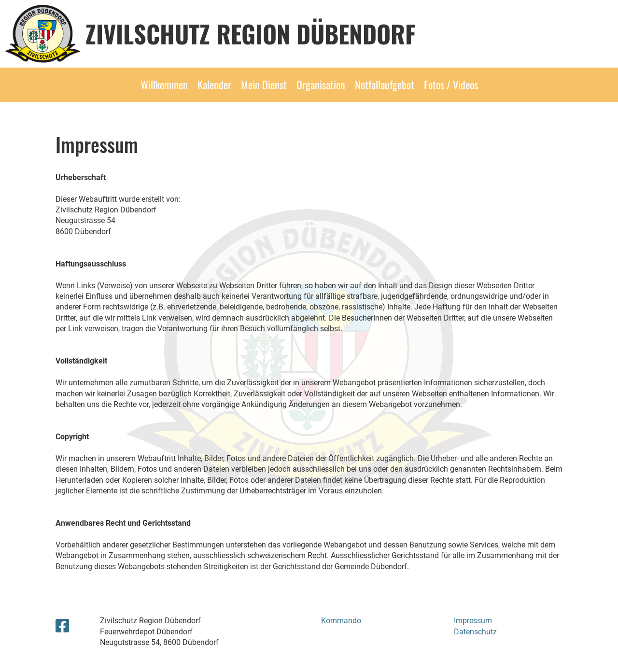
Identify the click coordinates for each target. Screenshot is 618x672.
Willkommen (164, 84)
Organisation (321, 84)
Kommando (341, 621)
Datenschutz (475, 632)
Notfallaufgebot (385, 84)
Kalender (214, 84)
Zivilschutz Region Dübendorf (251, 33)
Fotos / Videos (451, 84)
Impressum (473, 621)
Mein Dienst (264, 84)
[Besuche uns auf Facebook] (62, 626)
